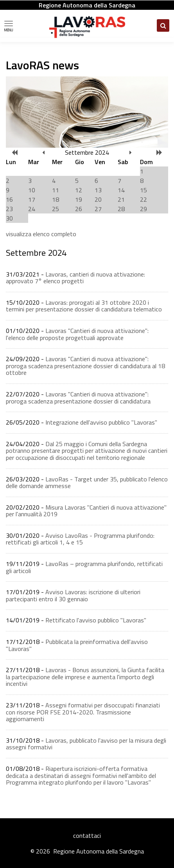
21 (121, 199)
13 (98, 190)
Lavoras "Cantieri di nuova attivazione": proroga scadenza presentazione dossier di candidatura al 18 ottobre (85, 366)
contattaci (87, 835)
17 (32, 199)
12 (79, 190)
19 (79, 199)
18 (56, 199)
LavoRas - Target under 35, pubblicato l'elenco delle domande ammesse (87, 483)
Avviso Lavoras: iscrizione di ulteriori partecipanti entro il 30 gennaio (73, 595)
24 (32, 209)
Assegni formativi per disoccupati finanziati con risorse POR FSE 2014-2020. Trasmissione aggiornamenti (83, 712)
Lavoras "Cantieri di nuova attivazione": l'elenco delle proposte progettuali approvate (77, 334)
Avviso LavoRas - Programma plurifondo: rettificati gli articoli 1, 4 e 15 (80, 539)
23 (9, 209)
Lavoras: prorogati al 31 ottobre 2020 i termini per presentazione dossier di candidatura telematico (84, 306)
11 (56, 190)
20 (98, 199)
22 (144, 199)
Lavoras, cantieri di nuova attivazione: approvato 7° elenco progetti (75, 278)
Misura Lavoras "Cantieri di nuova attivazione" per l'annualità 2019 (86, 511)
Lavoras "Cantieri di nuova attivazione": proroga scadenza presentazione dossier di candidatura (78, 398)
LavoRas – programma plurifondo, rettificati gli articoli (84, 567)
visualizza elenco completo (41, 234)
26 (79, 209)
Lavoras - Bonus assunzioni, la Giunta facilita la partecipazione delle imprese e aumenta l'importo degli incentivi (85, 677)
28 (121, 209)
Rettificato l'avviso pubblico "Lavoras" (96, 620)
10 (32, 190)
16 (9, 199)
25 (56, 209)
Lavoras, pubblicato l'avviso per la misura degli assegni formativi (86, 744)
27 (98, 209)
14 (121, 190)
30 (9, 218)
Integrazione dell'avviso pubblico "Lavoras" (101, 422)
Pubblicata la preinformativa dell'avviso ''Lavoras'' (77, 645)
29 (144, 209)
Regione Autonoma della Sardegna (87, 5)
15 (144, 190)
